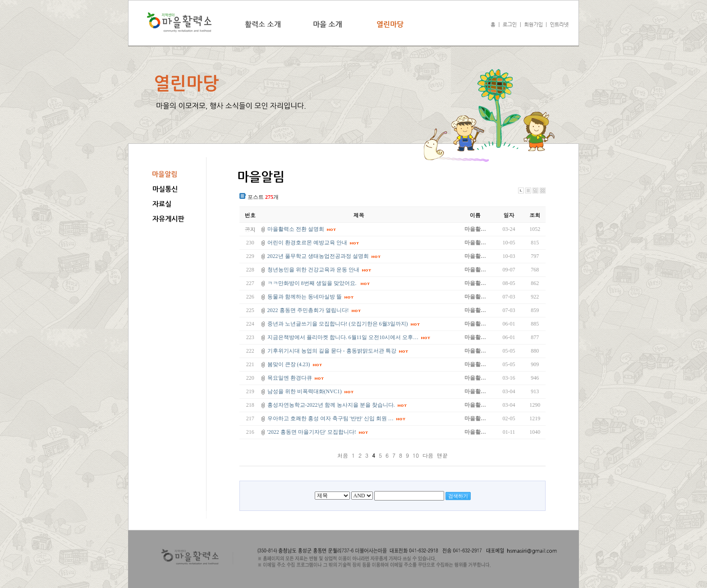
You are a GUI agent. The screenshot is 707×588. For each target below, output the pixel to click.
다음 (428, 455)
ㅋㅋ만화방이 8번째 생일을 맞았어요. (313, 283)
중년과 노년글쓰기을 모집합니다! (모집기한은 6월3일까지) (338, 324)
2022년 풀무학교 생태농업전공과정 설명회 (318, 256)
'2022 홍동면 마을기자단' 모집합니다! (312, 432)
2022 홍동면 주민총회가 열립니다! (308, 310)
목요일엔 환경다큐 (290, 378)
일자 (509, 215)
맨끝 (442, 455)
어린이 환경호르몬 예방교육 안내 (307, 243)
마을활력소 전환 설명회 (296, 229)
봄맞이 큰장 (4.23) (289, 364)
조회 (535, 215)
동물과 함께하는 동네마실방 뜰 (305, 297)
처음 (343, 455)
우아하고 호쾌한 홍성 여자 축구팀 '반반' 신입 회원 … (331, 418)
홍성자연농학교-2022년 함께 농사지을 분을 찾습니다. (331, 405)
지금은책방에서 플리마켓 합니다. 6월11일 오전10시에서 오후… (343, 337)
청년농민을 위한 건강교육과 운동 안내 (313, 270)
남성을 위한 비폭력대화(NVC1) (305, 391)
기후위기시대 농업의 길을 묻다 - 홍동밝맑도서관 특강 (332, 351)
